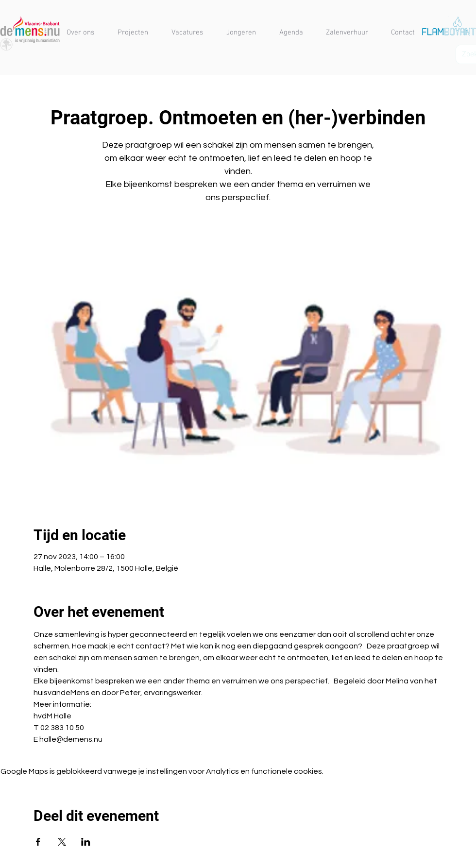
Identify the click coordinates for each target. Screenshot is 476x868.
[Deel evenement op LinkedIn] (86, 842)
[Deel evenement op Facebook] (38, 842)
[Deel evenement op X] (62, 842)
